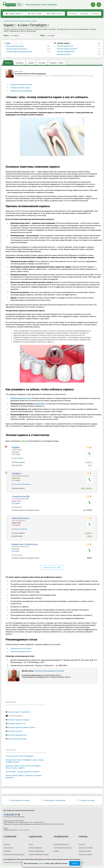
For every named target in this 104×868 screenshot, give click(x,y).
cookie (41, 863)
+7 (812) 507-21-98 (12, 815)
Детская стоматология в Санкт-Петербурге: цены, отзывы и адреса (23, 767)
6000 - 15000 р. (87, 488)
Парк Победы (19, 458)
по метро (95, 14)
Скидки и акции (14, 14)
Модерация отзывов (86, 854)
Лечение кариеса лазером (67, 49)
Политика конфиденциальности (14, 854)
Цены (35, 14)
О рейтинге (7, 851)
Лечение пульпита (64, 54)
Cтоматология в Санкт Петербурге (20, 756)
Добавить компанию (35, 848)
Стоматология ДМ (21, 496)
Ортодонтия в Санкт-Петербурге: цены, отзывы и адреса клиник (25, 761)
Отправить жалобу (85, 851)
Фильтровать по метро (20, 800)
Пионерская (18, 555)
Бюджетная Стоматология (25, 544)
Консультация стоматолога (17, 49)
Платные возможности (61, 844)
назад (14, 43)
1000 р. (90, 536)
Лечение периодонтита (66, 52)
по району (84, 14)
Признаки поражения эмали (21, 85)
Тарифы (56, 851)
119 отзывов (16, 525)
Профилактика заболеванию (21, 91)
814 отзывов (16, 503)
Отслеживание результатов (63, 848)
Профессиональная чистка (21, 398)
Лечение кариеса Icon (65, 46)
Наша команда (8, 848)
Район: (43, 35)
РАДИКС (16, 447)
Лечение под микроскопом (21, 652)
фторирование (40, 404)
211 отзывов (16, 480)
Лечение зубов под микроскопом (19, 52)
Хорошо (75, 863)
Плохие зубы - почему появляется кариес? (23, 772)
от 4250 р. (89, 462)
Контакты (82, 844)
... (9, 708)
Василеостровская (20, 529)
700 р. (90, 465)
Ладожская (18, 507)
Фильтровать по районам (54, 800)
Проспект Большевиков (22, 484)
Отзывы (54, 14)
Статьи (31, 844)
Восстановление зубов (15, 46)
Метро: (6, 35)
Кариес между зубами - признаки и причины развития (24, 777)
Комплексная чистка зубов (21, 648)
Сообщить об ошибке (86, 848)
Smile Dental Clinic (20, 518)
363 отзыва (15, 551)
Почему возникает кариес (20, 88)
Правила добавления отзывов (38, 854)
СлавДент (17, 473)
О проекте (7, 844)
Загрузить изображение (36, 851)
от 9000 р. (89, 533)
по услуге (73, 14)
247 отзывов (16, 454)
